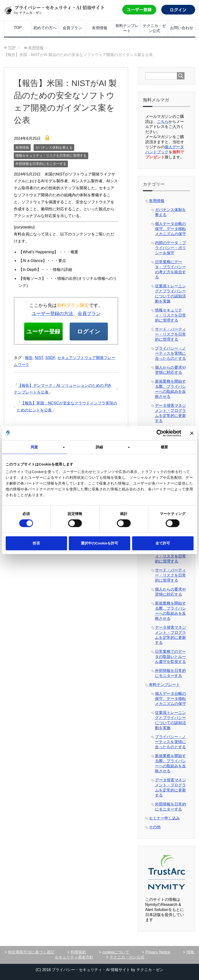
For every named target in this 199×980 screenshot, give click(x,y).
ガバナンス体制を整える (54, 148)
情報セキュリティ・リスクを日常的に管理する (51, 155)
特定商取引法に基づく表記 (31, 952)
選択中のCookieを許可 (99, 543)
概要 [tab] (164, 447)
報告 (29, 376)
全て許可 (163, 543)
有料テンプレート (127, 28)
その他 (155, 827)
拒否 (36, 543)
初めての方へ (45, 28)
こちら (163, 122)
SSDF (50, 376)
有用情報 (100, 28)
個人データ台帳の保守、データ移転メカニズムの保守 (170, 229)
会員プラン (72, 28)
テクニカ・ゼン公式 (154, 28)
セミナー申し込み (164, 818)
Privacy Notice (158, 952)
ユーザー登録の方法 (52, 314)
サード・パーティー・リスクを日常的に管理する (170, 334)
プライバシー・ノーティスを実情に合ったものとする (170, 353)
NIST (39, 376)
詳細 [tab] (99, 447)
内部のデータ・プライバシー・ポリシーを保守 (170, 248)
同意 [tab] (34, 447)
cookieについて (116, 952)
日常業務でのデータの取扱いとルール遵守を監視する (170, 657)
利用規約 (78, 952)
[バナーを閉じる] (192, 433)
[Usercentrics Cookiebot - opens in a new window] (160, 433)
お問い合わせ (182, 28)
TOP (18, 28)
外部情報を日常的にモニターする (41, 164)
